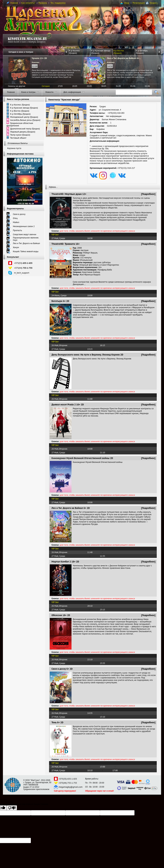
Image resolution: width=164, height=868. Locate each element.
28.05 (75, 86)
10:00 (90, 502)
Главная (14, 3)
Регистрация (139, 3)
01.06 (133, 86)
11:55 (102, 556)
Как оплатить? (28, 3)
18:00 (90, 295)
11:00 (90, 399)
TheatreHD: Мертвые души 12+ (69, 194)
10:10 (90, 770)
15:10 (102, 717)
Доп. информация (74, 92)
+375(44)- (23, 268)
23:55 (102, 663)
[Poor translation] (12, 808)
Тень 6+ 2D (57, 722)
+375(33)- (23, 263)
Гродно (154, 3)
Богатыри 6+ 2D (60, 301)
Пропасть (17, 230)
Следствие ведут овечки (25, 234)
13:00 (102, 767)
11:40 (90, 552)
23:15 (102, 610)
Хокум (16, 247)
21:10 (102, 453)
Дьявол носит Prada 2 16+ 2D (68, 405)
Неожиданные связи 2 (24, 226)
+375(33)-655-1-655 (68, 779)
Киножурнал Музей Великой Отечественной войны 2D (82, 458)
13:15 (90, 349)
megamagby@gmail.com (71, 787)
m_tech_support (22, 273)
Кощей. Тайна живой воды (26, 251)
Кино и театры (30, 92)
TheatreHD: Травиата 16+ (66, 244)
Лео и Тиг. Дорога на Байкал (26, 243)
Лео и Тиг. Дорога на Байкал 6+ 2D (71, 508)
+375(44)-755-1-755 (68, 783)
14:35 (90, 713)
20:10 (90, 606)
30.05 (104, 86)
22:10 (90, 660)
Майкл (16, 222)
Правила (43, 3)
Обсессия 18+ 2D (61, 615)
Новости (51, 92)
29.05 (89, 86)
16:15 (102, 345)
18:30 (90, 238)
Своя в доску (19, 214)
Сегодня (46, 86)
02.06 (147, 86)
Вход (127, 3)
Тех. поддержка (58, 3)
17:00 (115, 770)
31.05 (118, 86)
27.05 (60, 86)
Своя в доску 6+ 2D (62, 669)
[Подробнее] (148, 194)
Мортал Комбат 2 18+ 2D (65, 562)
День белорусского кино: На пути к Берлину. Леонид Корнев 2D (87, 355)
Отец (15, 218)
